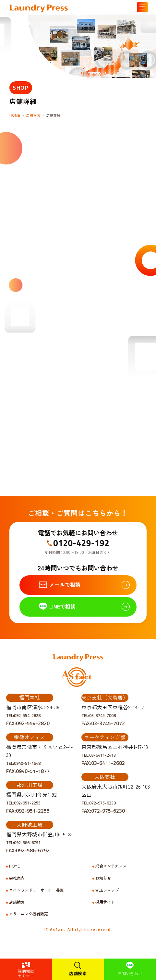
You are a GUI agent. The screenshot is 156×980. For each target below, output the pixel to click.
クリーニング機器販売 (29, 922)
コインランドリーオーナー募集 (36, 898)
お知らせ (103, 886)
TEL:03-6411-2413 (103, 763)
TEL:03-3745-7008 (103, 724)
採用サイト (105, 910)
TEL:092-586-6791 (28, 851)
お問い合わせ (130, 973)
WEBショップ (107, 898)
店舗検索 (78, 973)
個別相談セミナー (26, 973)
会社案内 (17, 886)
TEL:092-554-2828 (28, 724)
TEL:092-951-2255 (28, 811)
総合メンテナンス (111, 874)
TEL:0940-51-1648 (28, 771)
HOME (15, 116)
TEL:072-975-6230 (103, 811)
